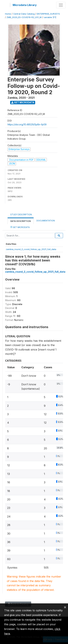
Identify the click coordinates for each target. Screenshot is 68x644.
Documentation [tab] (46, 221)
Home (8, 14)
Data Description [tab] (21, 221)
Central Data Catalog (24, 14)
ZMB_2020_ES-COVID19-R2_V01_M (24, 17)
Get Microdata (23, 102)
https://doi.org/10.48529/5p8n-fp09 (27, 124)
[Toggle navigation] (61, 5)
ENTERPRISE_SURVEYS (48, 14)
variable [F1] (50, 17)
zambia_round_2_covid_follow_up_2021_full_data (31, 249)
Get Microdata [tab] (20, 227)
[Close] (65, 607)
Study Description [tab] (21, 214)
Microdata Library (25, 5)
